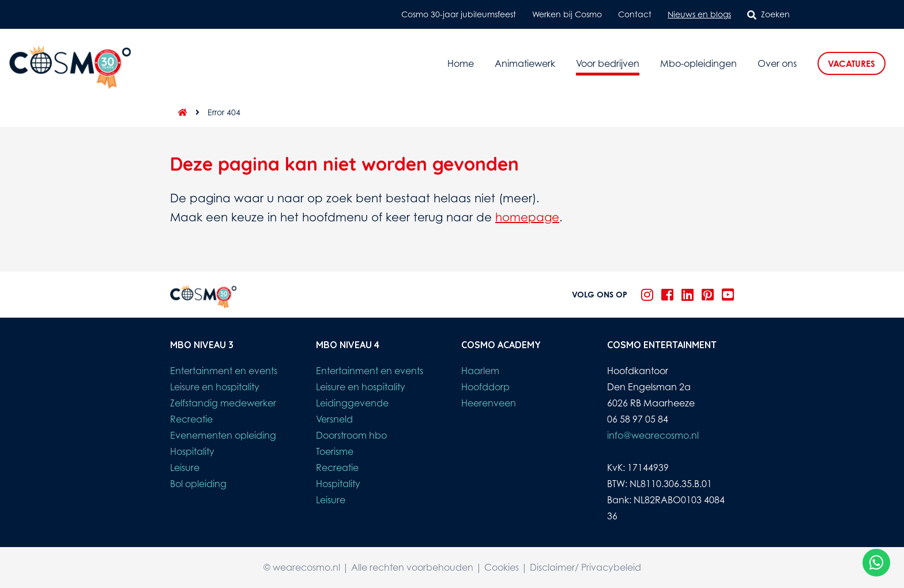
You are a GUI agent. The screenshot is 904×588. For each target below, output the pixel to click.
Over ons (777, 63)
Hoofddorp (485, 387)
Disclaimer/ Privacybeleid (585, 567)
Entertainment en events (224, 371)
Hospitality (192, 451)
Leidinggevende (352, 403)
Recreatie (191, 419)
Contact (635, 14)
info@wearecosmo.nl (653, 435)
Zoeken (769, 14)
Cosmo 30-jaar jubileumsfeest (459, 14)
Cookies (502, 567)
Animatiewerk (525, 63)
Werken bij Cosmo (567, 14)
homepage (527, 217)
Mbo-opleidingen (698, 63)
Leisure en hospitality (215, 387)
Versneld (334, 419)
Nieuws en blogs (699, 14)
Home (461, 63)
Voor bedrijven (608, 63)
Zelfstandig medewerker (223, 403)
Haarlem (480, 371)
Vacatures (852, 64)
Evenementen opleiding (223, 435)
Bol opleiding (198, 484)
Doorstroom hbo (351, 435)
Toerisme (335, 451)
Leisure (185, 468)
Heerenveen (489, 403)
